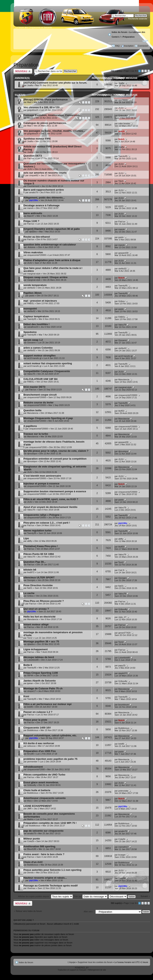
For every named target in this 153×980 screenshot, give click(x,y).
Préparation (129, 37)
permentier (32, 762)
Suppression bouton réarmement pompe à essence (55, 491)
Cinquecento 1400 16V (37, 728)
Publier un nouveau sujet (23, 71)
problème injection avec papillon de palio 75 (50, 759)
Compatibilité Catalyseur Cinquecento (47, 371)
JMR (29, 809)
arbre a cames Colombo (38, 348)
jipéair (30, 683)
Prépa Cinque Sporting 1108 (41, 673)
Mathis (30, 819)
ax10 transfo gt (34, 358)
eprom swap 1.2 (33, 340)
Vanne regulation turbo (37, 531)
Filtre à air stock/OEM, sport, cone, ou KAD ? (51, 499)
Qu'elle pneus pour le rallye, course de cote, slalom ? (56, 451)
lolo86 (30, 707)
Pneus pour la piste (35, 720)
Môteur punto (32, 839)
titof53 (121, 411)
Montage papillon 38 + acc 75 (41, 641)
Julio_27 (122, 617)
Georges (31, 580)
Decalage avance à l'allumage (41, 205)
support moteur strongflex (40, 356)
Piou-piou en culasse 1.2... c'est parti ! (47, 523)
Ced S (121, 570)
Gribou (121, 301)
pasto (121, 206)
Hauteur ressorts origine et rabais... (45, 878)
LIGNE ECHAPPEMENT (38, 806)
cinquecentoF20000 (37, 255)
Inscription (129, 46)
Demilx (30, 873)
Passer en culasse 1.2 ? (38, 712)
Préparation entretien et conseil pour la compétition (55, 459)
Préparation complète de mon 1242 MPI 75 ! (50, 823)
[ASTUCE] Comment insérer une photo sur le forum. (55, 83)
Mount (30, 118)
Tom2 (121, 562)
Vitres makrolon (33, 252)
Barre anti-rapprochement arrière (44, 190)
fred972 (31, 572)
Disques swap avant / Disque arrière (45, 277)
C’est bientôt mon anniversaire (42, 476)
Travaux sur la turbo (36, 434)
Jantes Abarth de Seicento (40, 681)
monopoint (30, 309)
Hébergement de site (97, 970)
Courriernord (33, 186)
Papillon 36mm (32, 293)
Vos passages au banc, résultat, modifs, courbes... (54, 131)
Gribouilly (123, 116)
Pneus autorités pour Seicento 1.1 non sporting (52, 870)
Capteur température (36, 316)
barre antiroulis (33, 213)
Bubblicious (33, 730)
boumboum (124, 705)
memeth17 (123, 847)
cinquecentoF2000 (38, 447)
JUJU (121, 108)
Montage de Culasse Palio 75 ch (43, 688)
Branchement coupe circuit (40, 395)
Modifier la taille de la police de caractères (145, 41)
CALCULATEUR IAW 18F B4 (40, 379)
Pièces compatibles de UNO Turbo (44, 775)
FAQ (117, 46)
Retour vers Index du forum (29, 911)
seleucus (31, 746)
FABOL (31, 303)
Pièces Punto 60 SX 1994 (39, 554)
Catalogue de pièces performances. (45, 123)
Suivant (144, 896)
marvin (30, 208)
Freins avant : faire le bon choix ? (44, 854)
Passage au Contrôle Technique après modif (51, 886)
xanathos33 (33, 327)
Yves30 (122, 878)
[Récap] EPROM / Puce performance (45, 100)
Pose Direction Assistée (38, 585)
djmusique (32, 453)
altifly (30, 541)
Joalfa (30, 85)
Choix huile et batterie (37, 790)
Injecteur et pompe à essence (41, 484)
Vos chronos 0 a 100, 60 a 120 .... (43, 107)
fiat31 (30, 588)
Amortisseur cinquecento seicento (44, 798)
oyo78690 (123, 100)
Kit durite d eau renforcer (39, 743)
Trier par (91, 896)
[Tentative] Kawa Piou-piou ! (41, 546)
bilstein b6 (30, 570)
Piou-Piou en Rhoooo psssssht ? (44, 601)
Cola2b (31, 841)
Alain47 (31, 216)
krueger (122, 855)
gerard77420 (124, 633)
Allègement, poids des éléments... (44, 198)
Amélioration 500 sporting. (40, 846)
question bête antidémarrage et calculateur (50, 245)
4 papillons (30, 426)
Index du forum (119, 32)
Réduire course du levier (38, 403)
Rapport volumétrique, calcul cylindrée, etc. (50, 735)
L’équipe (72, 962)
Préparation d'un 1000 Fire (40, 751)
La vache (29, 593)
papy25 (122, 665)
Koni (26, 696)
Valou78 (122, 325)
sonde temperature (35, 285)
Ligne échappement (36, 649)
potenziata (123, 791)
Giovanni (31, 343)
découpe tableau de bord (39, 657)
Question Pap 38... (35, 562)
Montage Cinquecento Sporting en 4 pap (48, 418)
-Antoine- (32, 247)
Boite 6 (28, 665)
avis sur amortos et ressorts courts (45, 173)
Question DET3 (33, 156)
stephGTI (123, 673)
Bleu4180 (32, 849)
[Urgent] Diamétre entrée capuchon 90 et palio (52, 229)
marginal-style (34, 274)
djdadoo (33, 232)
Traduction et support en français (72, 970)
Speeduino (30, 332)
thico (29, 801)
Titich (121, 181)
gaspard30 (123, 253)
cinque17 (32, 691)
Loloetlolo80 (33, 660)
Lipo (26, 538)
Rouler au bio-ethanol (37, 237)
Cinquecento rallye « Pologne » (43, 515)
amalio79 (33, 192)
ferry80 (30, 754)
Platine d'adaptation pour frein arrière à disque (52, 260)
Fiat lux (31, 158)
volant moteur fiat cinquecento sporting (48, 363)
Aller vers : (89, 911)
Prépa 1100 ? (31, 221)
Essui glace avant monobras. (41, 782)
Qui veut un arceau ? (36, 609)
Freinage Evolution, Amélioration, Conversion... (52, 115)
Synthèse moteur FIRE (37, 139)
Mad (29, 102)
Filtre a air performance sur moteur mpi (47, 704)
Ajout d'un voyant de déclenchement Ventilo (50, 507)
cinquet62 (34, 175)
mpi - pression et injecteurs (40, 301)
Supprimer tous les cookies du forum (95, 962)
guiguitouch (33, 110)
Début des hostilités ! (36, 324)
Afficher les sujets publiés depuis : (45, 896)
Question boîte (32, 410)
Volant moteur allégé (36, 624)
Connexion (143, 46)
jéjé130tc (34, 200)
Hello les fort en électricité (39, 617)
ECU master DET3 (34, 387)
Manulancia (124, 380)
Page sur (130, 71)
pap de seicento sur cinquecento (43, 831)
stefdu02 (122, 269)
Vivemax (31, 888)
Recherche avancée (138, 19)
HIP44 (30, 675)
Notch (121, 131)
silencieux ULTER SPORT (39, 577)
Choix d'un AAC (33, 862)
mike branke (124, 124)
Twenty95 (123, 156)
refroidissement (33, 767)
